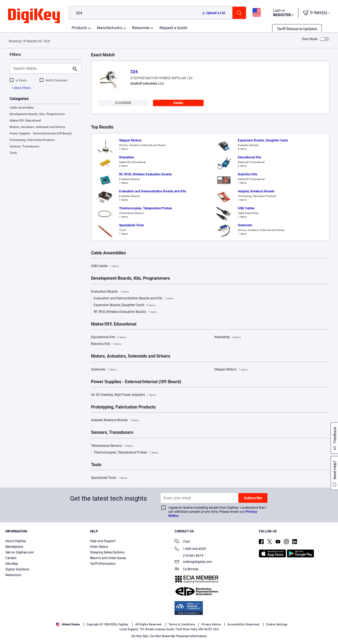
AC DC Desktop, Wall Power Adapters (123, 395)
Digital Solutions (17, 569)
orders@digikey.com (193, 562)
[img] (34, 16)
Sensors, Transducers (25, 146)
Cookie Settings (277, 624)
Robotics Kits (106, 344)
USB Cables (105, 266)
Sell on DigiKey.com (20, 552)
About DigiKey (16, 541)
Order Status (99, 547)
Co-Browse (186, 569)
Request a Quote (173, 28)
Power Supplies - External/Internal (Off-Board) (41, 134)
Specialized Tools (109, 478)
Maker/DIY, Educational (25, 121)
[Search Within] (41, 68)
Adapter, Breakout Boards (115, 420)
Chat (182, 542)
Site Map (12, 564)
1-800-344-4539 (190, 549)
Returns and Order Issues (108, 558)
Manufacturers (109, 28)
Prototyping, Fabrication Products (32, 140)
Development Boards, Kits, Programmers (37, 114)
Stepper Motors (231, 370)
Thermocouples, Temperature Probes (126, 453)
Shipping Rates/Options (107, 552)
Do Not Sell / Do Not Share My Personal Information (169, 636)
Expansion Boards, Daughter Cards (125, 305)
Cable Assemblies (22, 108)
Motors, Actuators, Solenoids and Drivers (37, 127)
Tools (13, 153)
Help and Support (103, 541)
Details (178, 103)
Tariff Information (103, 564)
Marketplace (14, 547)
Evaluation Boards (110, 292)
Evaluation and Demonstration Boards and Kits (134, 299)
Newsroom (13, 575)
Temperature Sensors (112, 446)
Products (79, 28)
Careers (11, 558)
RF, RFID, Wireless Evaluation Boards (125, 312)
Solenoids (104, 370)
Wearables (228, 337)
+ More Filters (21, 88)
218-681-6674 (189, 556)
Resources (141, 28)
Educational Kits (109, 337)
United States (68, 624)
